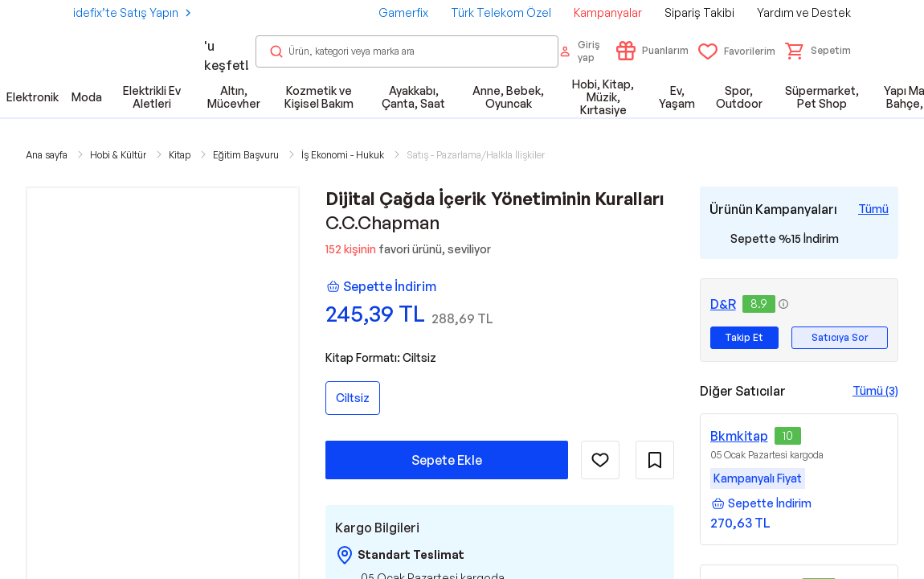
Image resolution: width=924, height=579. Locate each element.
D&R (723, 304)
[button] (818, 51)
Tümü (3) (875, 390)
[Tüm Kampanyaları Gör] (873, 209)
